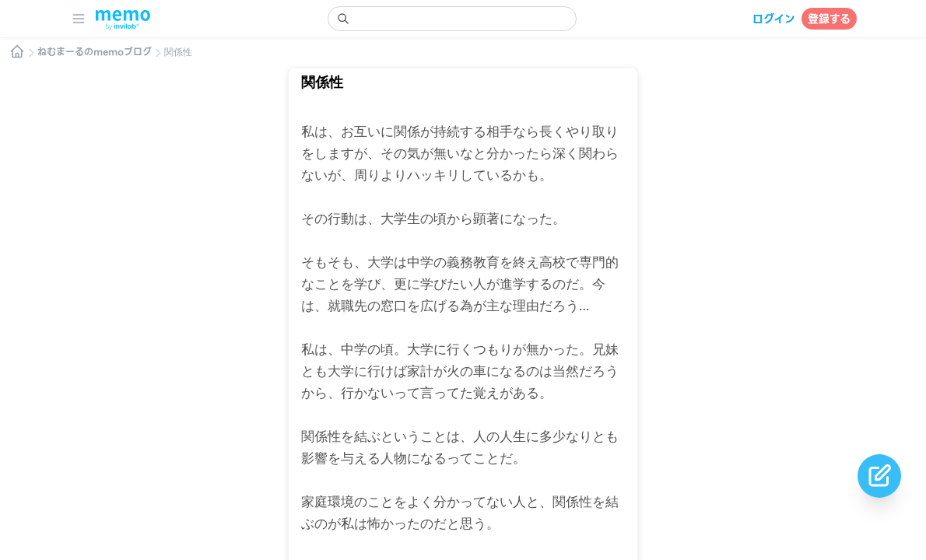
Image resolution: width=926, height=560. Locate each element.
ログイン (774, 19)
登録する (829, 19)
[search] (452, 19)
